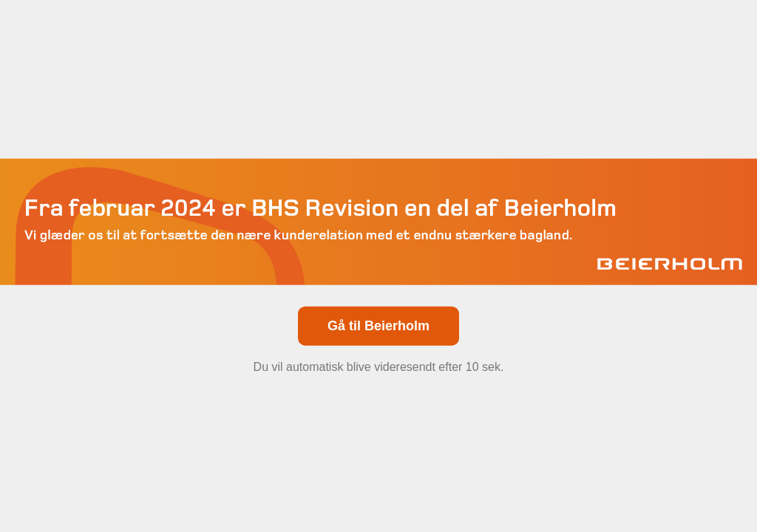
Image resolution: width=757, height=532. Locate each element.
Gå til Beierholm (378, 325)
